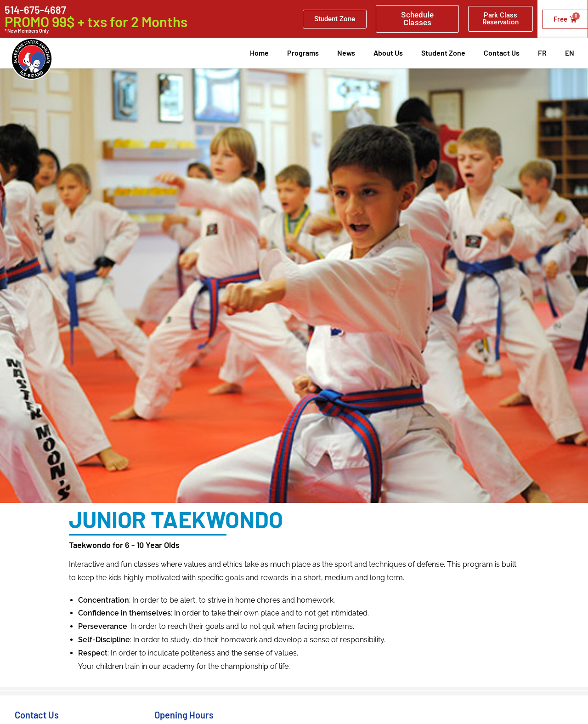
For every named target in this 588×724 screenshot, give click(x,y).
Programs (303, 53)
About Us (388, 53)
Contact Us (502, 53)
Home (259, 53)
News (346, 53)
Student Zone (443, 53)
